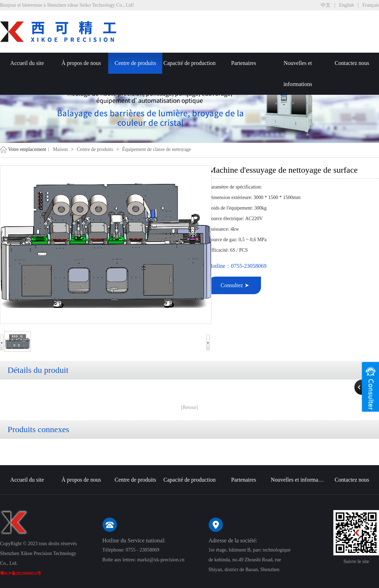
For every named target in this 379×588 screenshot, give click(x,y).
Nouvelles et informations (298, 74)
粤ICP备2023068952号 (21, 573)
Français (371, 5)
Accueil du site (27, 63)
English (347, 5)
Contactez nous (352, 63)
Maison (60, 149)
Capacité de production (189, 63)
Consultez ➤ (235, 285)
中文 (326, 5)
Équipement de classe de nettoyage (157, 149)
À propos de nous (81, 63)
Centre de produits (135, 63)
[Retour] (189, 407)
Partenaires (244, 63)
